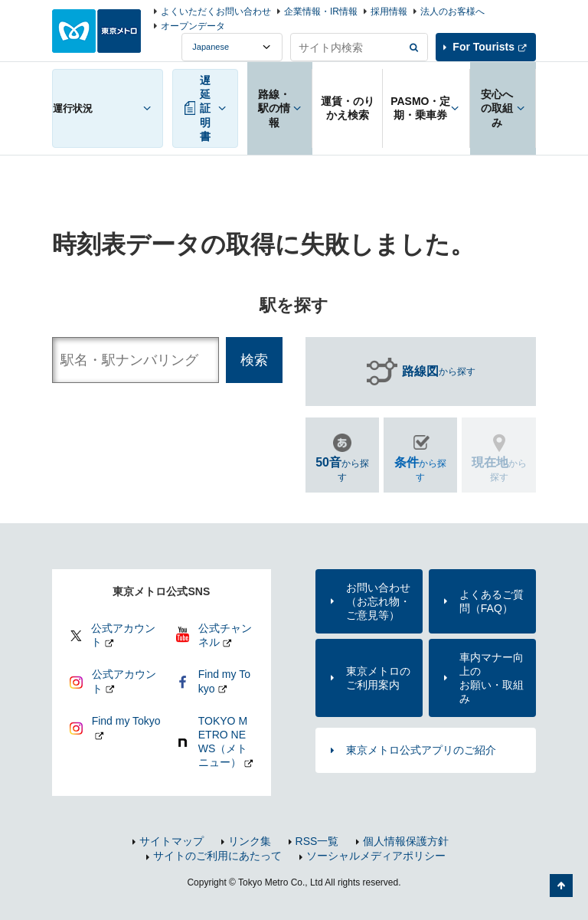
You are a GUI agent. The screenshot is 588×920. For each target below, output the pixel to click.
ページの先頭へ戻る (561, 886)
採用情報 (389, 11)
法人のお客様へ (452, 11)
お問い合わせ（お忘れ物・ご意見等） (378, 601)
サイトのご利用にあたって (217, 856)
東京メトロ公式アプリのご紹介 (421, 750)
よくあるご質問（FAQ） (492, 601)
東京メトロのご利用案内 (378, 678)
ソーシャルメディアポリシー (376, 856)
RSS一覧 (317, 841)
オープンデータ (193, 26)
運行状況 (73, 108)
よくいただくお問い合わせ (216, 11)
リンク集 (250, 841)
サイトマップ (171, 841)
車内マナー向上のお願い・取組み (492, 678)
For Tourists (483, 47)
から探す (439, 372)
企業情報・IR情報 (321, 11)
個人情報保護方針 (406, 841)
